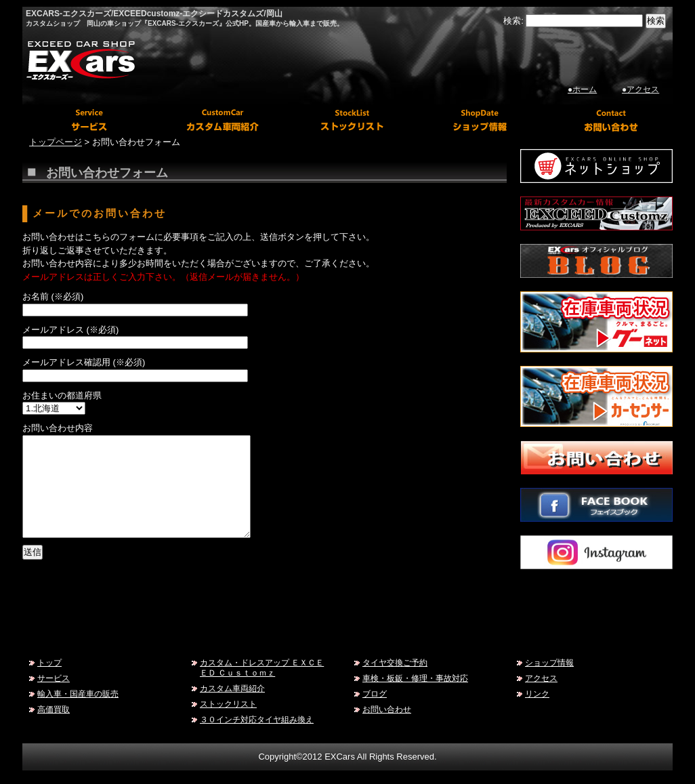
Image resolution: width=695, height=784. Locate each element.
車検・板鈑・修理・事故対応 (415, 678)
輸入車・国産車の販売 (78, 694)
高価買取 (54, 709)
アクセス (541, 678)
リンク (537, 694)
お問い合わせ (387, 709)
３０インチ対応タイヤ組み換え (257, 719)
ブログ (375, 694)
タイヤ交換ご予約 (395, 662)
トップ (49, 662)
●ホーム (582, 89)
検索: (513, 21)
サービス (54, 678)
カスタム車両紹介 (232, 688)
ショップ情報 (549, 662)
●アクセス (640, 89)
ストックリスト (228, 704)
